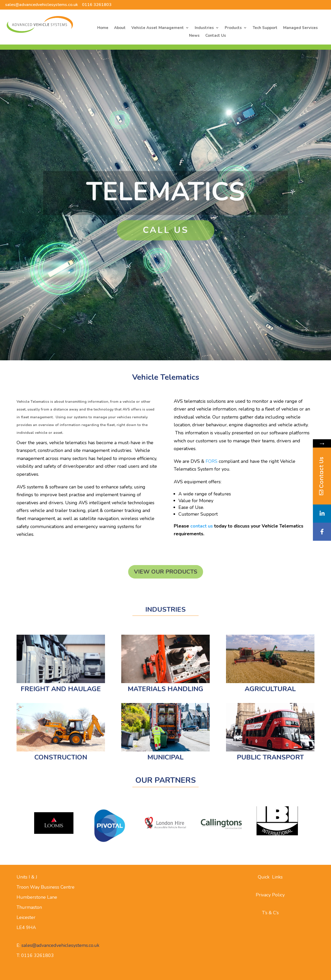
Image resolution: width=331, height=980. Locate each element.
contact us (202, 526)
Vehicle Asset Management (158, 28)
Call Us (166, 242)
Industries (204, 28)
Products (233, 28)
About (120, 28)
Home (103, 28)
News (194, 36)
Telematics (165, 203)
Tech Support (265, 28)
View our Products (165, 572)
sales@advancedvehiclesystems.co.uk (42, 5)
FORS (212, 461)
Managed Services (300, 28)
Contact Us (216, 36)
